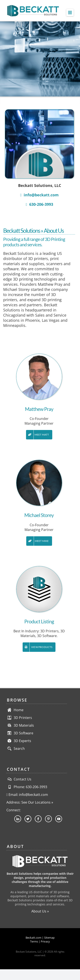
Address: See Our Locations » (30, 802)
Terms (34, 941)
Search (19, 749)
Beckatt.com (33, 938)
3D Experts (22, 741)
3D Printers (23, 718)
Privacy (45, 941)
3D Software (23, 733)
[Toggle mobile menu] (70, 13)
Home (19, 710)
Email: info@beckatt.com (27, 795)
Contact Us (19, 779)
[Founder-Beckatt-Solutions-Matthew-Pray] (39, 356)
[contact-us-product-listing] (39, 568)
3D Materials (24, 725)
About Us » (40, 911)
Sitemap (49, 938)
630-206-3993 (39, 204)
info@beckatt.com (39, 195)
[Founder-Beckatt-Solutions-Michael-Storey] (39, 462)
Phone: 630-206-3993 (27, 787)
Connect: (14, 810)
